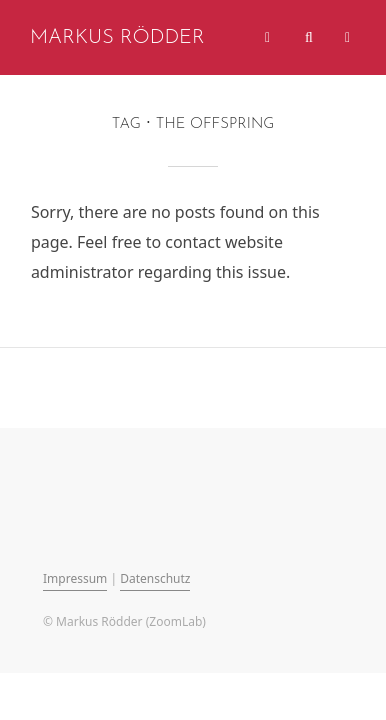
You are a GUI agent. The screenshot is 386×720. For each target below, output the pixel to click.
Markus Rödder (117, 38)
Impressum (75, 578)
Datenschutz (155, 578)
